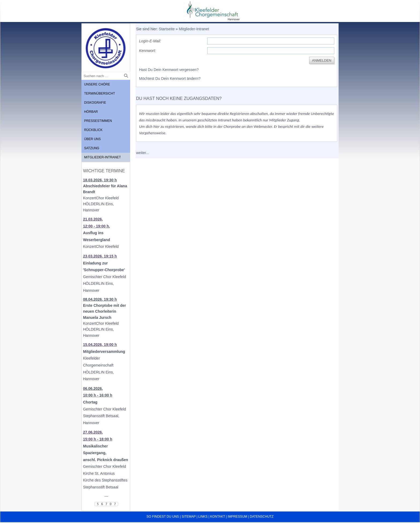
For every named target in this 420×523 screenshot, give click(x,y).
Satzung (92, 148)
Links (203, 517)
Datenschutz (262, 517)
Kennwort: (147, 51)
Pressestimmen (98, 121)
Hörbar (91, 112)
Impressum (237, 517)
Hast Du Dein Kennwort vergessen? (169, 70)
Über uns (92, 139)
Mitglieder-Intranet (102, 157)
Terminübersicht (100, 94)
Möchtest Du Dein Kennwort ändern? (170, 79)
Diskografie (95, 103)
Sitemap (189, 517)
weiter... (142, 153)
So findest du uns (163, 517)
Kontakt (218, 517)
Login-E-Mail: (150, 41)
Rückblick (93, 130)
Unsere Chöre (97, 84)
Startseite (167, 29)
